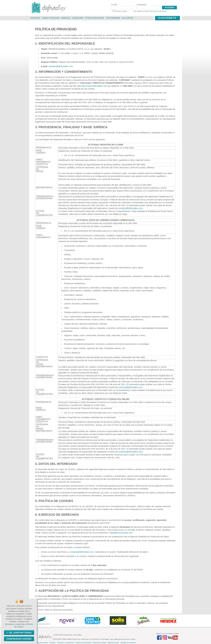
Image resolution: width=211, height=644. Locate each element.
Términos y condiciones (66, 643)
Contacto (52, 643)
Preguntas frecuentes (40, 643)
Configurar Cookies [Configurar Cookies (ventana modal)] (19, 639)
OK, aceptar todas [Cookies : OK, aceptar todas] (20, 633)
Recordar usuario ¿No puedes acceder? (139, 11)
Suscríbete (167, 18)
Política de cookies (99, 643)
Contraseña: (148, 6)
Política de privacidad (83, 643)
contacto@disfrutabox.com (61, 66)
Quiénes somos (113, 643)
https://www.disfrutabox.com (94, 86)
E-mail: (123, 6)
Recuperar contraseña (158, 11)
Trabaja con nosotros (128, 643)
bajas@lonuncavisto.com (121, 533)
